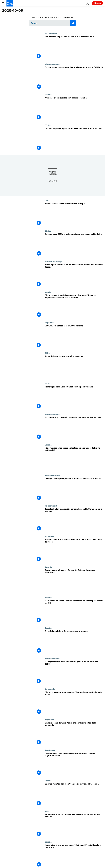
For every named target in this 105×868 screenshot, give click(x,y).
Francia (48, 95)
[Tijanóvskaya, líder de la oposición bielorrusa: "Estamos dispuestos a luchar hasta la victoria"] (74, 306)
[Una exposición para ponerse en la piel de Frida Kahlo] (74, 48)
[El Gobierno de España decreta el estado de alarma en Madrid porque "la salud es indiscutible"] (74, 612)
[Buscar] (52, 23)
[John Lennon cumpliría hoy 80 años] (74, 398)
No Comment (51, 33)
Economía (49, 536)
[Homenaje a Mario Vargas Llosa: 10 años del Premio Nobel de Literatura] (74, 856)
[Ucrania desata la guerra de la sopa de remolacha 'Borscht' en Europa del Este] (74, 581)
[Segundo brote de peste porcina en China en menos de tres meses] (74, 367)
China (47, 353)
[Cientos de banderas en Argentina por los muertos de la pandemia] (74, 734)
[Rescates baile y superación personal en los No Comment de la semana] (74, 520)
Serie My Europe (52, 475)
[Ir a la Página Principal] (10, 3)
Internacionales (52, 64)
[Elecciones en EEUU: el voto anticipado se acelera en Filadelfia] (74, 245)
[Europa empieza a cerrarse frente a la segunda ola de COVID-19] (74, 78)
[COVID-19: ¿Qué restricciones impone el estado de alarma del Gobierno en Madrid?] (74, 459)
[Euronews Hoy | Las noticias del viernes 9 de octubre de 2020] (74, 428)
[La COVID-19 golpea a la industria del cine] (74, 337)
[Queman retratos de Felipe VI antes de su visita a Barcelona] (74, 795)
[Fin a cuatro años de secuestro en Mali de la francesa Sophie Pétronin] (74, 825)
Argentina (49, 720)
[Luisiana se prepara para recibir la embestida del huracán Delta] (74, 139)
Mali (47, 811)
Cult (47, 200)
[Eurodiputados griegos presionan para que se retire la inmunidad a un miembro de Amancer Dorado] (74, 276)
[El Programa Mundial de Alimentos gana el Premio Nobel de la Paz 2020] (74, 673)
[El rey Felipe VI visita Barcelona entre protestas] (74, 642)
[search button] (73, 23)
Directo (97, 3)
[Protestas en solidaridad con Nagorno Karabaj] (74, 109)
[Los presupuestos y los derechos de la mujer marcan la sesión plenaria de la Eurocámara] (74, 489)
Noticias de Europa (53, 261)
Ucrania (48, 567)
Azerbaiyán (50, 750)
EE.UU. (48, 125)
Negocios (49, 323)
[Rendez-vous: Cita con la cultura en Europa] (74, 215)
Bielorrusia (50, 689)
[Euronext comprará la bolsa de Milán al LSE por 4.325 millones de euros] (74, 550)
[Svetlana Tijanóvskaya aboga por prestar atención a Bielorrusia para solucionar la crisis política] (74, 703)
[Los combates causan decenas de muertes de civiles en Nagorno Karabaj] (74, 764)
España (48, 445)
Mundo (48, 292)
